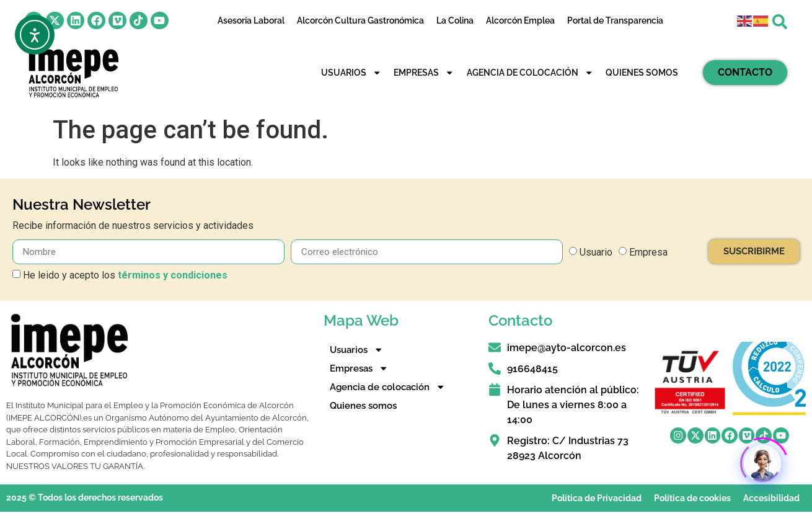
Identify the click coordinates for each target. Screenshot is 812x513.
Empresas (424, 73)
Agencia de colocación (530, 73)
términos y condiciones (173, 275)
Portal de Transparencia (615, 20)
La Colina (455, 20)
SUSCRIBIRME (754, 251)
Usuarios (351, 73)
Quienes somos (642, 72)
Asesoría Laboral (251, 20)
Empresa (648, 252)
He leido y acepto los (125, 275)
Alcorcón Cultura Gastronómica (360, 20)
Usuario (596, 252)
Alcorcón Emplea (520, 20)
